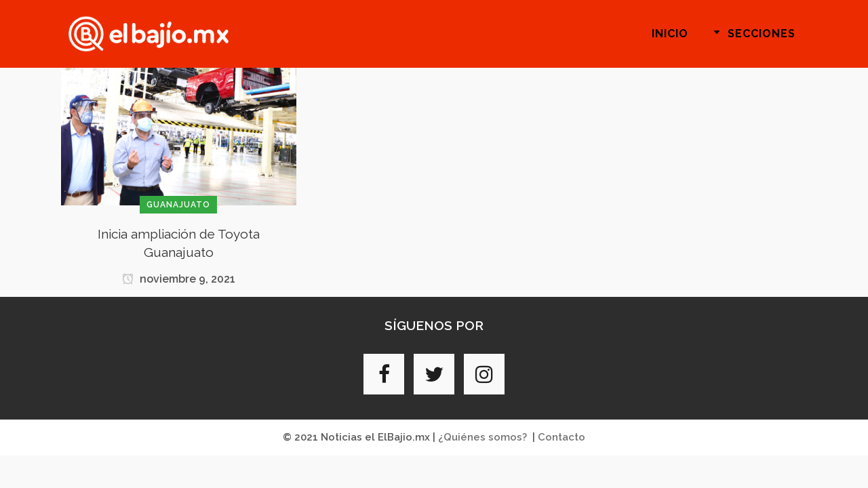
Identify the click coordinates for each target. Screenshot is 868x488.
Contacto (561, 437)
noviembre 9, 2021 (179, 279)
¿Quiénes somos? (482, 437)
